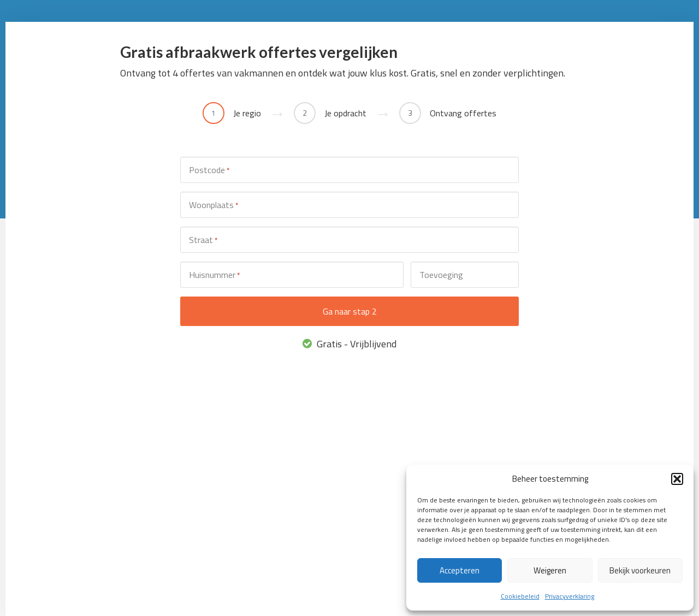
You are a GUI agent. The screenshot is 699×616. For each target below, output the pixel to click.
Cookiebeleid (520, 596)
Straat (203, 240)
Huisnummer (214, 275)
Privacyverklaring (570, 596)
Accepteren (460, 570)
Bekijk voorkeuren (640, 570)
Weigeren (550, 570)
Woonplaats (214, 205)
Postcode (209, 170)
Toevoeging (441, 275)
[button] (677, 479)
